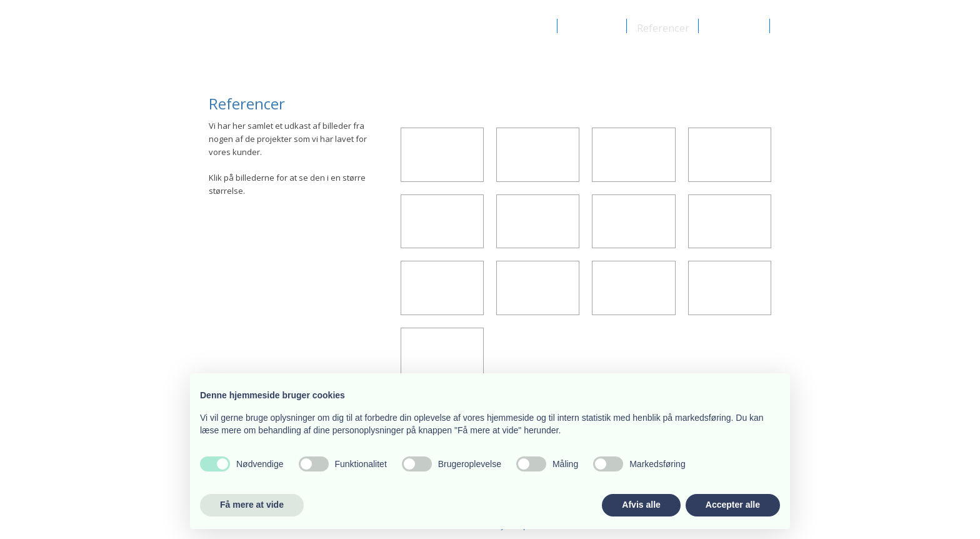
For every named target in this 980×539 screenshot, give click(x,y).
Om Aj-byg (522, 27)
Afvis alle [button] (641, 505)
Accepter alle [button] (733, 505)
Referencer (663, 27)
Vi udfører (592, 27)
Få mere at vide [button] (252, 505)
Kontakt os (735, 27)
